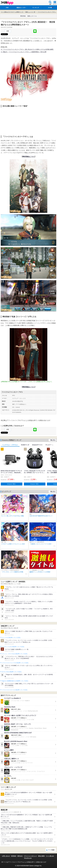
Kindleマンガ (25, 445)
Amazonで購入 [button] (12, 484)
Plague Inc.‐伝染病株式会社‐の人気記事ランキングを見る (15, 681)
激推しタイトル (32, 16)
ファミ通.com (50, 856)
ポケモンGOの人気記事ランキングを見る (12, 672)
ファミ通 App (7, 3)
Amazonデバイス (37, 445)
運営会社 (20, 856)
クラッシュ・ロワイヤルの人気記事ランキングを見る (15, 654)
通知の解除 (41, 856)
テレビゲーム (49, 445)
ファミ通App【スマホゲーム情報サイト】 (12, 12)
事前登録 (23, 16)
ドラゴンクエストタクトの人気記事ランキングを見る (15, 690)
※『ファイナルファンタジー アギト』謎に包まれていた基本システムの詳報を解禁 (27, 49)
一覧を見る (52, 440)
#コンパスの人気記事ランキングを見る (11, 638)
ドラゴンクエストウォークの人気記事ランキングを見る (15, 663)
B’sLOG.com (28, 858)
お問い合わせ (6, 856)
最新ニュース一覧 (30, 12)
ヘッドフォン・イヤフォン (10, 445)
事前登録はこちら (28, 157)
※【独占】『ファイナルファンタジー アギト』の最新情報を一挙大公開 (24, 52)
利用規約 (14, 856)
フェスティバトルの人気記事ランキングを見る (13, 647)
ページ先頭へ (52, 850)
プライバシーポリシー (30, 856)
